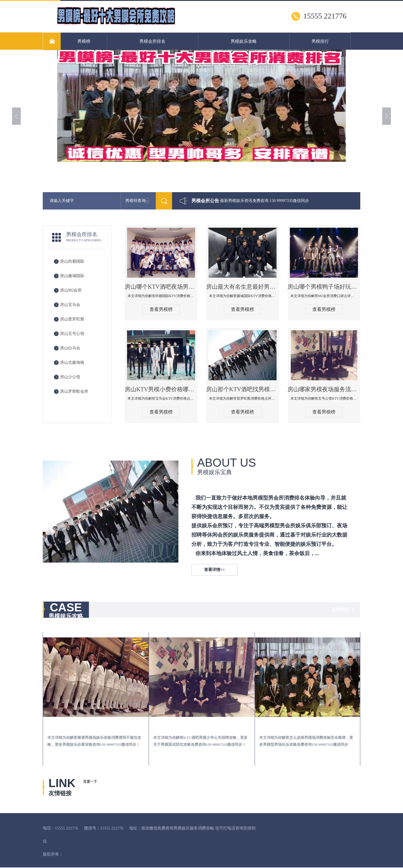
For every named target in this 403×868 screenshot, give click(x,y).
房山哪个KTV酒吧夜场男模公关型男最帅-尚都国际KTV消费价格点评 (161, 287)
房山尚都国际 (72, 261)
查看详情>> (214, 570)
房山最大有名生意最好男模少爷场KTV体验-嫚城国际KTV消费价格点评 (242, 287)
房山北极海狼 (72, 362)
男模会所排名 (152, 41)
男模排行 (320, 41)
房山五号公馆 (72, 334)
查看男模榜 (161, 309)
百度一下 (90, 782)
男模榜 (84, 41)
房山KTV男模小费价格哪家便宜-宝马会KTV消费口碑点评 (161, 389)
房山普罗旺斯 (72, 319)
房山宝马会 (70, 305)
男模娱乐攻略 (244, 41)
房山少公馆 (70, 377)
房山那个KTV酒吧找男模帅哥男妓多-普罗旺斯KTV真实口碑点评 (242, 389)
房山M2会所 (71, 290)
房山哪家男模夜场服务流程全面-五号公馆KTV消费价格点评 (324, 389)
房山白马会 (70, 348)
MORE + (343, 610)
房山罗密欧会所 (74, 391)
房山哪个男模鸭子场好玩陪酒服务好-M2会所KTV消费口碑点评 (324, 287)
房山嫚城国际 (72, 276)
